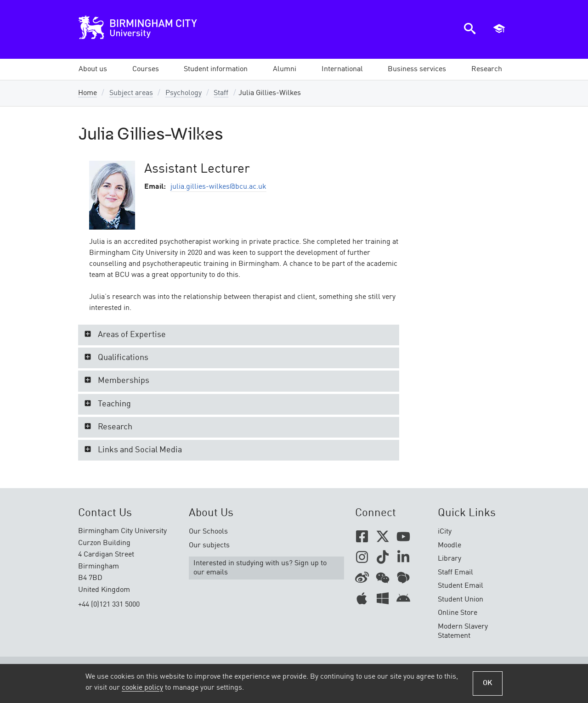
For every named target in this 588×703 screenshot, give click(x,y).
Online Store (458, 613)
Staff (221, 93)
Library (449, 559)
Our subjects (209, 546)
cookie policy (142, 688)
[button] (93, 69)
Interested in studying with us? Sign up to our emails (260, 568)
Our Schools (208, 532)
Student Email (461, 586)
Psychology (184, 93)
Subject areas (131, 93)
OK (488, 683)
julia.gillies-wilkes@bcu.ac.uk (218, 187)
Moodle (449, 546)
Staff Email (455, 573)
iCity (445, 532)
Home (88, 93)
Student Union (461, 600)
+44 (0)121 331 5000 (109, 605)
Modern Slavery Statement (463, 631)
